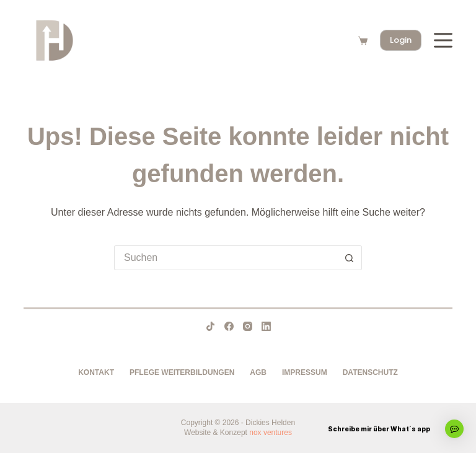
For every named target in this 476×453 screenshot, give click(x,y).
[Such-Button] (350, 258)
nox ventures (271, 433)
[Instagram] (248, 326)
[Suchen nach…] (226, 258)
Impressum (305, 372)
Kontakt (96, 372)
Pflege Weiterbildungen (182, 372)
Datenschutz (370, 372)
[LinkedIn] (266, 326)
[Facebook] (229, 326)
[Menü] (443, 40)
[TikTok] (210, 326)
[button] (454, 429)
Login (401, 40)
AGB (258, 372)
